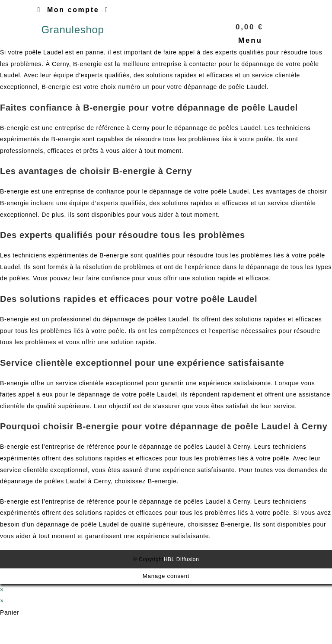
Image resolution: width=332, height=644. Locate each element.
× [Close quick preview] (2, 590)
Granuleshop (72, 30)
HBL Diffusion (182, 559)
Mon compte (73, 10)
